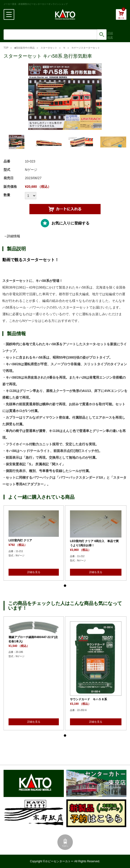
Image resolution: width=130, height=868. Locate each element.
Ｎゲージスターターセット (86, 48)
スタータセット (49, 48)
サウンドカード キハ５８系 (88, 699)
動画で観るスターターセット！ (31, 260)
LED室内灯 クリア (20, 540)
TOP (6, 48)
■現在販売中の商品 (24, 48)
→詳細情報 (12, 236)
